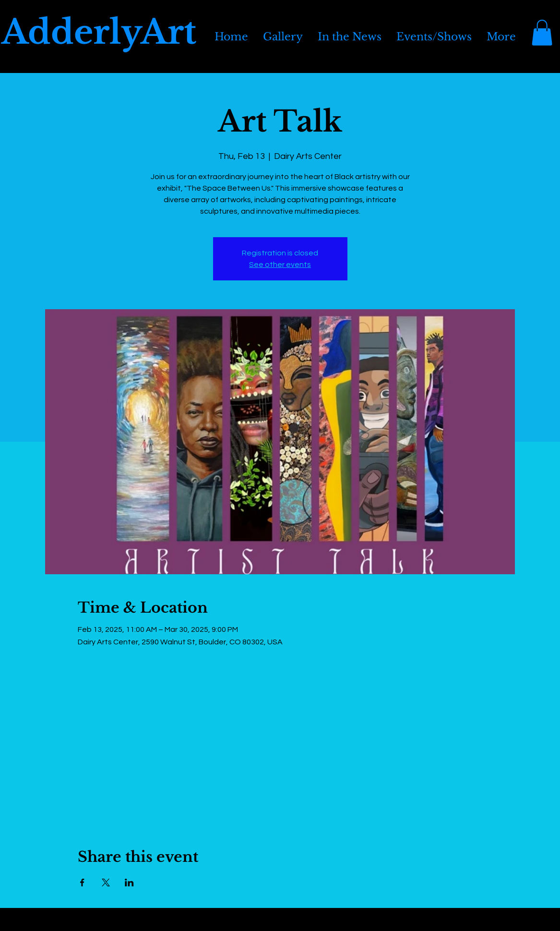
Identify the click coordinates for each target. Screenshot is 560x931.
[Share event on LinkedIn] (129, 883)
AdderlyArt (99, 32)
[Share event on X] (106, 883)
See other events (280, 265)
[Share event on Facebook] (82, 883)
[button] (542, 33)
